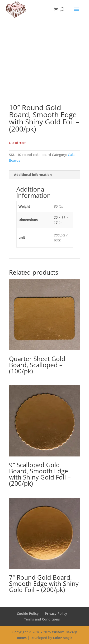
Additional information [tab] (33, 175)
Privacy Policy (56, 613)
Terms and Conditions (42, 619)
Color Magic (63, 638)
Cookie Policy (28, 613)
